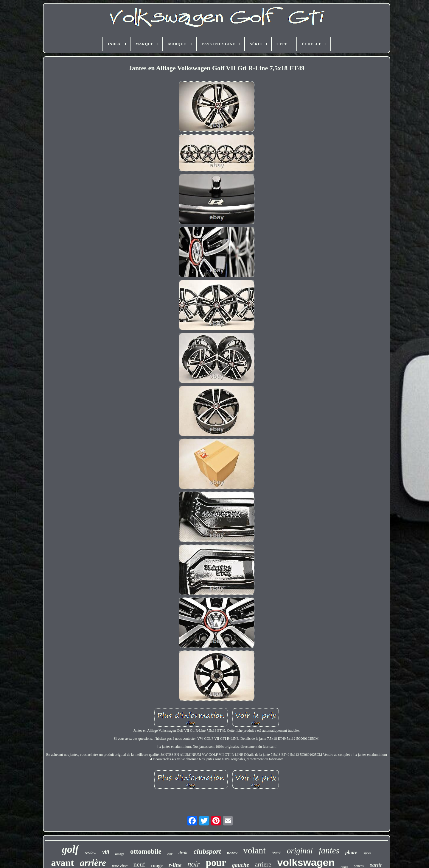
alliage (120, 854)
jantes (329, 850)
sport (367, 853)
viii (106, 852)
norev (232, 853)
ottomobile (146, 851)
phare (351, 852)
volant (255, 850)
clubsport (207, 851)
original (300, 851)
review (90, 853)
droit (183, 853)
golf (70, 849)
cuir (170, 854)
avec (276, 852)
